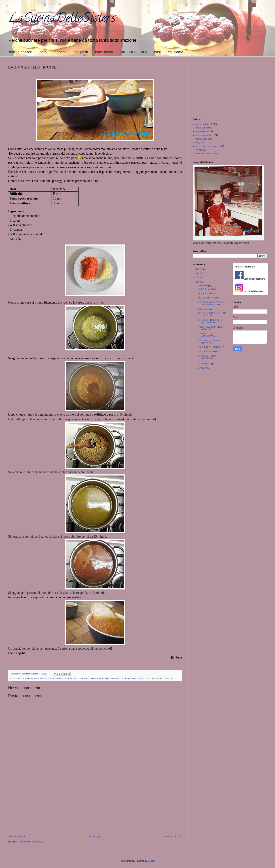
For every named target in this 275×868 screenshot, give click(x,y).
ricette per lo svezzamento (208, 146)
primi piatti (44, 678)
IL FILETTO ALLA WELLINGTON (207, 335)
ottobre (202, 368)
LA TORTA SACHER (208, 352)
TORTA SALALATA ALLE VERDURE (210, 328)
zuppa (153, 678)
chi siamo (175, 52)
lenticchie (29, 678)
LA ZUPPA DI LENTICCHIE (211, 347)
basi (157, 52)
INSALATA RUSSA (207, 294)
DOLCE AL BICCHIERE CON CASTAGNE (212, 314)
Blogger (151, 861)
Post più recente (17, 836)
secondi (61, 52)
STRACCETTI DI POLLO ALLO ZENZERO (210, 321)
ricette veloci (144, 678)
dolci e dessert (21, 52)
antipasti (81, 52)
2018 (199, 282)
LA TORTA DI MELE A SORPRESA (209, 342)
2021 (199, 269)
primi (44, 52)
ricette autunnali (56, 678)
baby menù (104, 52)
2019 (199, 278)
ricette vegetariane (130, 678)
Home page (95, 836)
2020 (199, 273)
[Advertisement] (95, 805)
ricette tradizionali (113, 678)
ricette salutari (84, 678)
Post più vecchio (173, 836)
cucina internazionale (206, 154)
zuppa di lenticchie (165, 678)
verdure (199, 150)
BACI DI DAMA (205, 309)
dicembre (203, 286)
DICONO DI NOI (134, 52)
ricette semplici (98, 678)
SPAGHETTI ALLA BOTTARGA (207, 357)
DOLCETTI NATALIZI (208, 298)
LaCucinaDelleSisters (62, 19)
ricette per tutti (71, 678)
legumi (21, 678)
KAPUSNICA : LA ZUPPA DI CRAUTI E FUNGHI (212, 303)
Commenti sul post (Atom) (30, 842)
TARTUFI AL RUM (207, 289)
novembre (204, 364)
